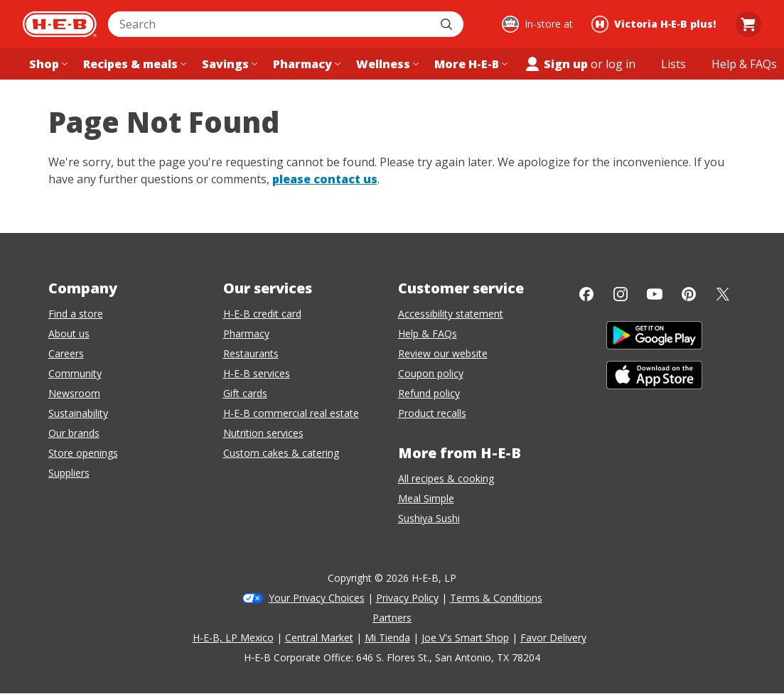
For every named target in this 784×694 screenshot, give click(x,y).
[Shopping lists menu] (673, 64)
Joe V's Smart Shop (465, 638)
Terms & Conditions (496, 598)
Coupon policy (431, 373)
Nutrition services (263, 433)
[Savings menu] (228, 64)
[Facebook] (586, 294)
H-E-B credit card (262, 314)
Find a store (76, 314)
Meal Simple (426, 498)
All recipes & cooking (446, 478)
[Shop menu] (47, 64)
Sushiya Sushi (429, 518)
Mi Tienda (387, 638)
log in (621, 64)
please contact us (325, 179)
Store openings (83, 453)
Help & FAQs (428, 334)
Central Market (319, 638)
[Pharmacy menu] (305, 64)
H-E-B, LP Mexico (233, 638)
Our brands (74, 433)
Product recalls (432, 413)
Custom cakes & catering (281, 453)
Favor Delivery (553, 638)
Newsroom (74, 393)
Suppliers (69, 473)
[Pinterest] (689, 294)
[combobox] (270, 24)
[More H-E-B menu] (469, 64)
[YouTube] (655, 294)
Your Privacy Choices (317, 598)
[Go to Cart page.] (748, 24)
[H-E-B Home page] (60, 24)
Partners (392, 618)
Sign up (556, 64)
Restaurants (251, 353)
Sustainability (78, 413)
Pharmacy (246, 334)
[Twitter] (723, 294)
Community (75, 373)
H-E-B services (257, 373)
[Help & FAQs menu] (744, 64)
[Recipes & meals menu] (133, 64)
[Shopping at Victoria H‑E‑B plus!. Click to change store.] (656, 24)
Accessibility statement (451, 314)
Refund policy (429, 393)
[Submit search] (448, 24)
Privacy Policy (407, 598)
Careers (66, 353)
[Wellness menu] (386, 64)
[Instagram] (621, 294)
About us (69, 334)
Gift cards (245, 393)
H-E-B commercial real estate (291, 413)
